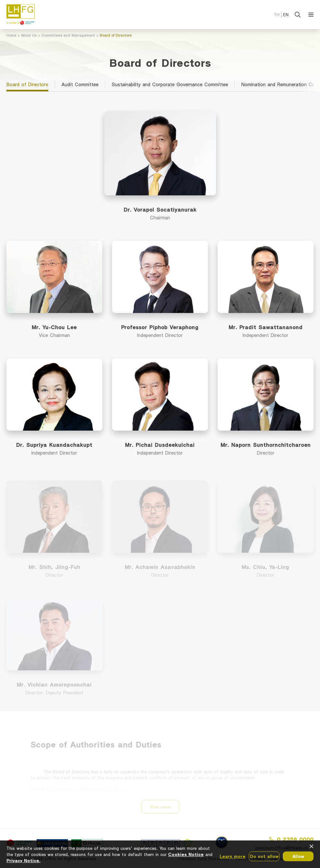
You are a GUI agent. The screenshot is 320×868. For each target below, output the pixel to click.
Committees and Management (68, 35)
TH (277, 15)
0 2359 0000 (291, 839)
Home (11, 35)
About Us (29, 35)
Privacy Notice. (23, 860)
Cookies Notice (186, 854)
